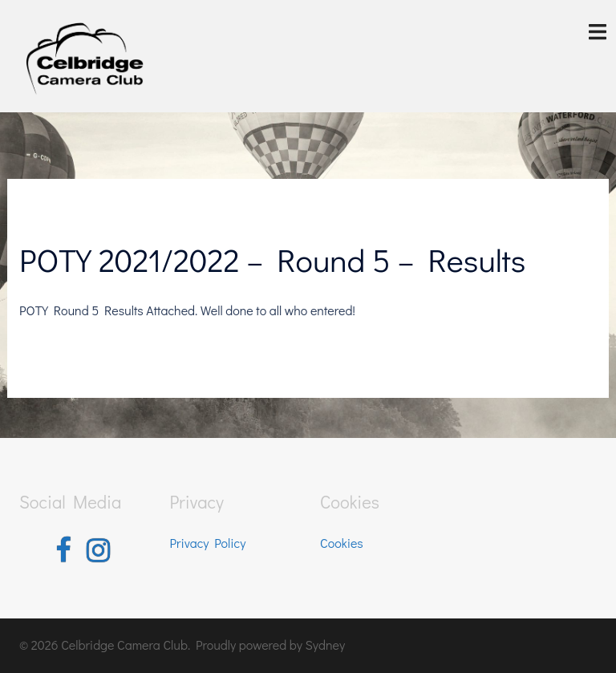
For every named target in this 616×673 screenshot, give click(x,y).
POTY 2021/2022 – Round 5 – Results (272, 259)
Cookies (342, 543)
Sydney (325, 645)
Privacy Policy (208, 543)
